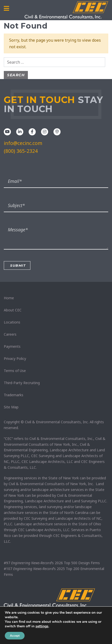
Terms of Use (15, 371)
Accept (15, 636)
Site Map (11, 407)
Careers (10, 334)
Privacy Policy (15, 358)
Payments (12, 346)
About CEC (13, 310)
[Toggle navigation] (6, 9)
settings (42, 626)
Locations (12, 322)
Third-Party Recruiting (22, 383)
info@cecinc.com (23, 143)
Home (9, 298)
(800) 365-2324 (21, 151)
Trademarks (14, 395)
